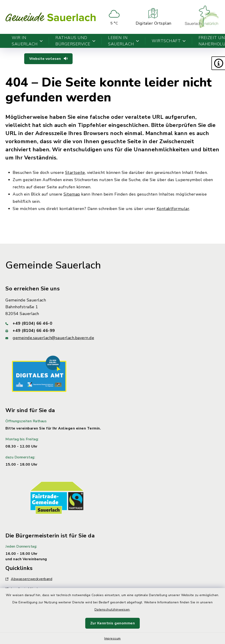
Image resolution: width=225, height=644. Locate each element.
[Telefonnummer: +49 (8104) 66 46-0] (112, 323)
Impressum (112, 638)
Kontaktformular (173, 209)
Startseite (75, 173)
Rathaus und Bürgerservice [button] (75, 41)
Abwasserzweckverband (29, 579)
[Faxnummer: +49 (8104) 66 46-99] (112, 331)
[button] (218, 63)
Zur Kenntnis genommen (113, 623)
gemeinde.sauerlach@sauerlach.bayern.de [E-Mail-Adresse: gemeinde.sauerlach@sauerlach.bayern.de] (53, 338)
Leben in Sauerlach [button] (124, 41)
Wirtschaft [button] (169, 41)
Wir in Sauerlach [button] (27, 41)
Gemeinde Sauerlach (53, 265)
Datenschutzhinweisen (112, 610)
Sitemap (72, 194)
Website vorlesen (48, 59)
